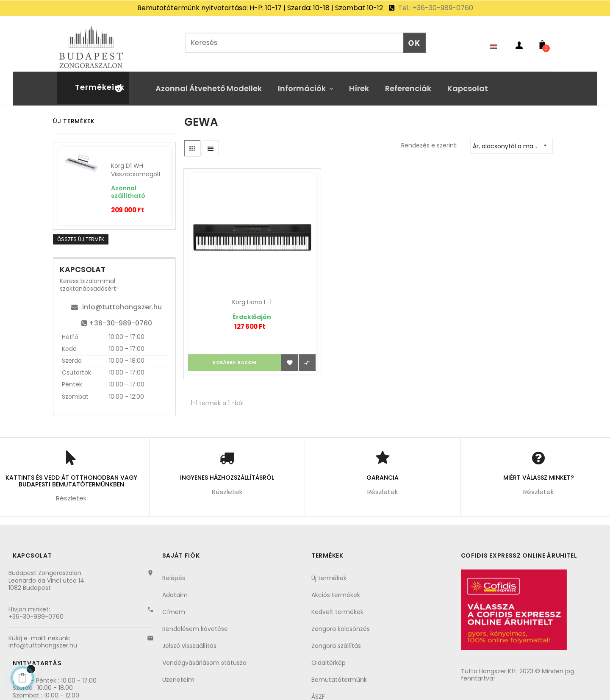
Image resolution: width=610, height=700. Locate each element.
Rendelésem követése (195, 623)
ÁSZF (318, 691)
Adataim (175, 589)
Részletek (71, 492)
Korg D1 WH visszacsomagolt (136, 164)
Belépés (174, 572)
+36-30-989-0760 (117, 317)
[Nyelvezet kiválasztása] (498, 41)
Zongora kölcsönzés (341, 623)
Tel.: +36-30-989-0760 (435, 8)
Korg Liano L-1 (241, 272)
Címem (174, 606)
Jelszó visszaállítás (189, 640)
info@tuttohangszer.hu (116, 301)
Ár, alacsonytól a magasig (513, 140)
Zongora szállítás (336, 640)
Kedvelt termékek (337, 606)
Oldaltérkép (329, 657)
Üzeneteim (178, 674)
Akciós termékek (336, 589)
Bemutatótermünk (339, 674)
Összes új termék (81, 233)
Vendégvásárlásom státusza (204, 657)
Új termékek (329, 572)
